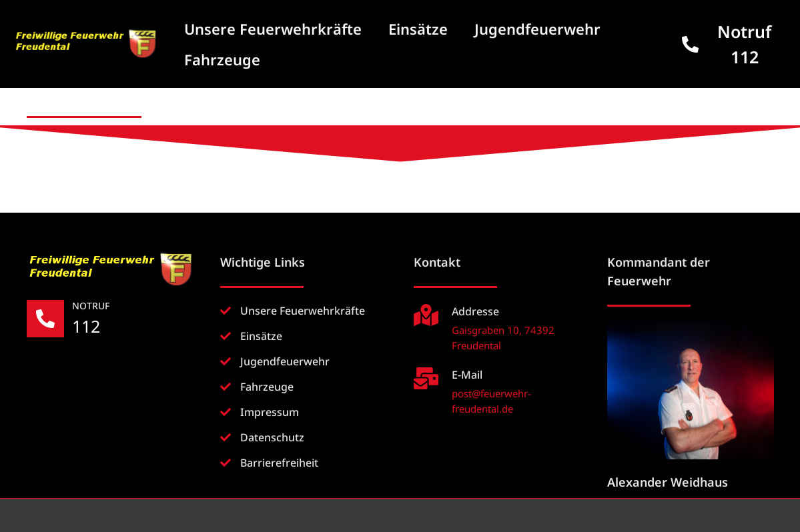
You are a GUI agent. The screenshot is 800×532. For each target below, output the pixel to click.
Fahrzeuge (222, 59)
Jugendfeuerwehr (537, 29)
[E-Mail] (426, 378)
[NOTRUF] (45, 319)
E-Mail (467, 375)
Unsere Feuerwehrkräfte (273, 29)
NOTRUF (91, 306)
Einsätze (418, 29)
